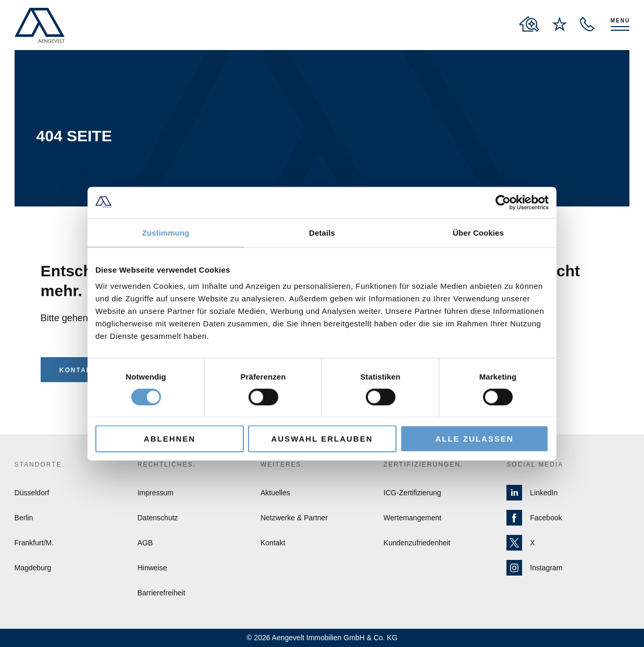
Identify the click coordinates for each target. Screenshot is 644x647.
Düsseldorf (32, 493)
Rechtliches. (167, 465)
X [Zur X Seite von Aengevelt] (521, 543)
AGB (145, 543)
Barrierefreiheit (162, 593)
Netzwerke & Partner (294, 518)
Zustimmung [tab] (166, 232)
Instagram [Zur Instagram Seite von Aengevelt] (534, 568)
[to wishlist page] (560, 24)
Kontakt (78, 370)
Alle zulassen (474, 439)
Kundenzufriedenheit (417, 543)
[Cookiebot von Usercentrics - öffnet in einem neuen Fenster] (503, 202)
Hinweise (152, 568)
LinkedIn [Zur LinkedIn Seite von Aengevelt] (532, 493)
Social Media (535, 465)
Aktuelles (275, 493)
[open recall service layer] (587, 24)
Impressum (156, 493)
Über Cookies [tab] (478, 232)
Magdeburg (33, 568)
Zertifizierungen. (423, 465)
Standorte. (40, 465)
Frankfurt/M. (34, 543)
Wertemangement (412, 518)
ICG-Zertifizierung (412, 493)
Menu (620, 21)
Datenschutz (158, 518)
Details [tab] (322, 232)
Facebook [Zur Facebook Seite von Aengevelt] (534, 518)
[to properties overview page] (529, 24)
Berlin (24, 518)
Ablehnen (170, 439)
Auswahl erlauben (322, 439)
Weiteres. (282, 465)
